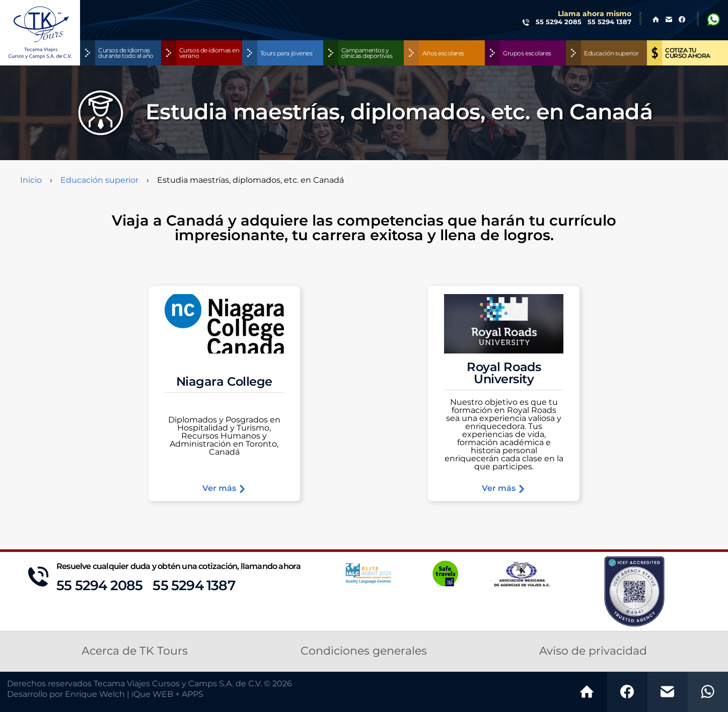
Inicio (31, 180)
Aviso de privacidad (593, 651)
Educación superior (99, 180)
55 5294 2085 (99, 586)
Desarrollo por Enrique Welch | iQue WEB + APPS (105, 694)
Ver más (224, 489)
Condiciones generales (364, 651)
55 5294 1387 (194, 586)
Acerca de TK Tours (135, 651)
